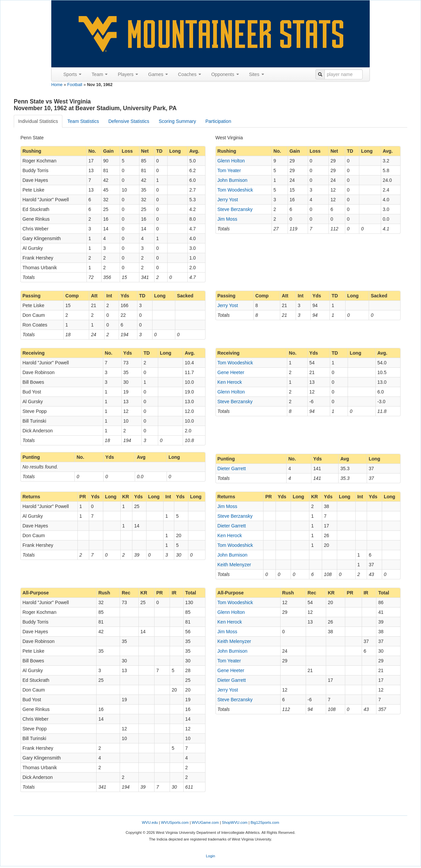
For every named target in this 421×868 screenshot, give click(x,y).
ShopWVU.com (235, 822)
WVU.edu (150, 822)
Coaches (190, 74)
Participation (218, 121)
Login (210, 856)
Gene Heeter (231, 372)
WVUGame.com (205, 822)
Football (75, 85)
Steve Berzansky (235, 209)
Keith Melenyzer (234, 565)
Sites (257, 74)
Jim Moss (227, 219)
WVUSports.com (175, 822)
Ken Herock (230, 382)
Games (158, 74)
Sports (72, 74)
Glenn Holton (231, 161)
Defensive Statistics (129, 121)
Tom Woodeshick (235, 190)
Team (100, 74)
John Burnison (233, 180)
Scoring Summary (177, 121)
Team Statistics (83, 121)
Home (57, 85)
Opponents (225, 74)
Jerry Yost (228, 200)
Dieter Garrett (232, 468)
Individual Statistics (38, 121)
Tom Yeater (229, 170)
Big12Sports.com (265, 822)
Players (128, 74)
